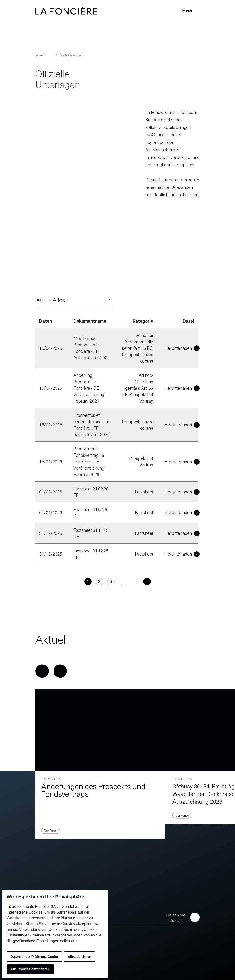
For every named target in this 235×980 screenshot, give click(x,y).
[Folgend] (140, 573)
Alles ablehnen (80, 957)
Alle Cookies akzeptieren (30, 969)
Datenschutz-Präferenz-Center (34, 957)
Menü (190, 10)
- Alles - (80, 291)
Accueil (40, 55)
